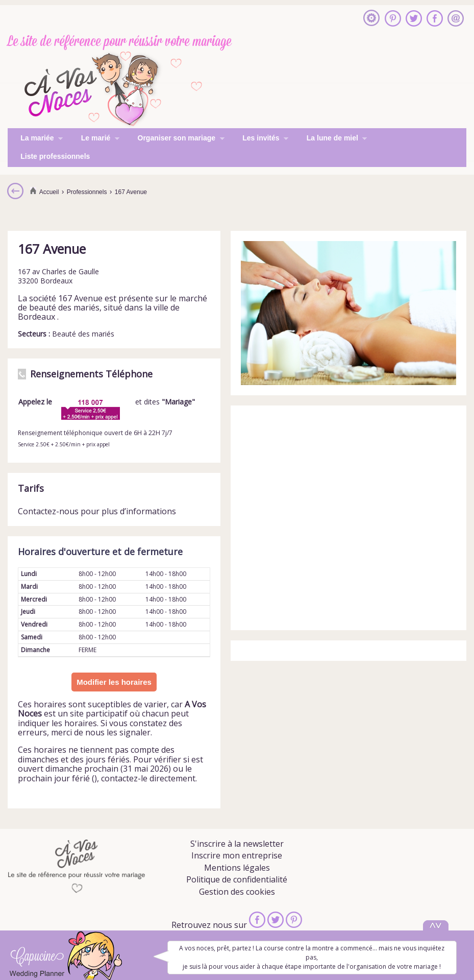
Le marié (94, 139)
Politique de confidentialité (237, 879)
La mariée (35, 139)
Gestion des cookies (237, 892)
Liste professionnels (55, 156)
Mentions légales (237, 868)
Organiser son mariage (174, 139)
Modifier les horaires (114, 682)
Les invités (259, 139)
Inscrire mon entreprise (237, 855)
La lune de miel (331, 139)
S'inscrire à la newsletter (237, 844)
